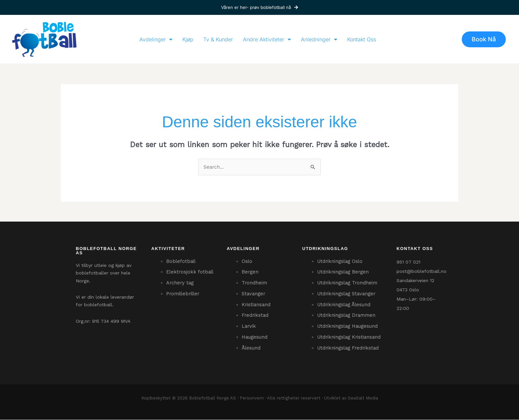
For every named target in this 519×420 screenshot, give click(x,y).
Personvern (252, 398)
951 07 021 (408, 262)
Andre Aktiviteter (267, 39)
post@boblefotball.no (422, 271)
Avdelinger (156, 39)
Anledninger (319, 39)
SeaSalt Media (363, 398)
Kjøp (188, 39)
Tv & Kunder (218, 39)
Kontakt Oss (362, 39)
